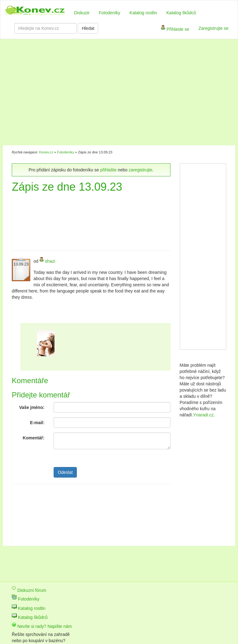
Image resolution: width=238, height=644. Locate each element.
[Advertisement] (92, 93)
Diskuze (82, 13)
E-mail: (37, 423)
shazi (50, 261)
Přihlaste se (175, 30)
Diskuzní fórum (29, 590)
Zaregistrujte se (214, 28)
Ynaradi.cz (203, 415)
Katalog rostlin (143, 13)
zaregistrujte (140, 170)
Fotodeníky (110, 13)
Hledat (88, 28)
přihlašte (108, 170)
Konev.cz (46, 152)
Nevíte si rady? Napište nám (42, 626)
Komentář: (33, 438)
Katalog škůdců (181, 13)
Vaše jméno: (32, 407)
